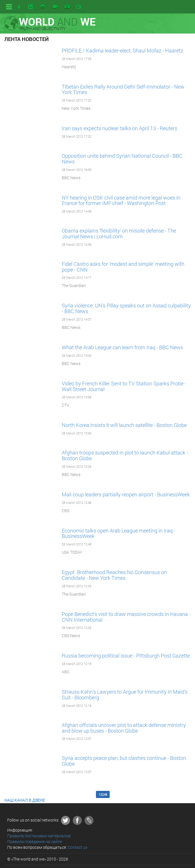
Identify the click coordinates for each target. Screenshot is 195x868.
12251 (147, 794)
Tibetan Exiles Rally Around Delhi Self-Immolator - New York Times (123, 89)
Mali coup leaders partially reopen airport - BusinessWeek (126, 494)
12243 (30, 794)
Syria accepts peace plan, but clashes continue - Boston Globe (124, 761)
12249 (117, 794)
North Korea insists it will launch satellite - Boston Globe (124, 425)
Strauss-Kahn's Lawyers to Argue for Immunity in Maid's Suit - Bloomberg (125, 695)
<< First (14, 794)
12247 (88, 794)
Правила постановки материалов (39, 836)
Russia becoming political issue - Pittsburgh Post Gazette (126, 656)
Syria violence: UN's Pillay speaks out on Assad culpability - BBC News (126, 308)
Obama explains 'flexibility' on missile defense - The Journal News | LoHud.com (119, 233)
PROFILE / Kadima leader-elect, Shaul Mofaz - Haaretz (122, 50)
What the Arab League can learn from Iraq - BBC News (122, 347)
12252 (161, 794)
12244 (44, 794)
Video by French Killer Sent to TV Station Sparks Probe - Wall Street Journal (124, 386)
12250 (132, 794)
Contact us (78, 847)
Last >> (177, 794)
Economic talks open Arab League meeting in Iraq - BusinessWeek (118, 533)
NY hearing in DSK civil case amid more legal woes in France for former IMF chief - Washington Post (121, 200)
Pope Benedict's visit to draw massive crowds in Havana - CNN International (126, 617)
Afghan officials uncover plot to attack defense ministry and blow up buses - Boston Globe (124, 728)
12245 (59, 794)
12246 (74, 794)
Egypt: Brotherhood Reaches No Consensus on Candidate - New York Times (114, 575)
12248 (103, 794)
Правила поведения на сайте (34, 841)
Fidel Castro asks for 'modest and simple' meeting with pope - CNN (123, 267)
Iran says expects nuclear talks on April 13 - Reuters (119, 128)
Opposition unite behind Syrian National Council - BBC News (122, 159)
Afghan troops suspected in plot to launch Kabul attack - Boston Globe (125, 455)
